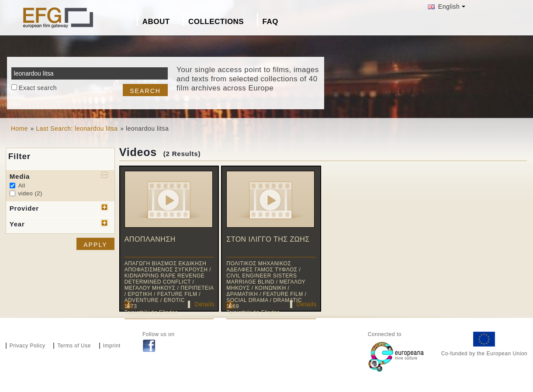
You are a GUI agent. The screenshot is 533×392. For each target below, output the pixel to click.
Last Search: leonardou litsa (77, 128)
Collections (216, 22)
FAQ (270, 22)
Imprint (112, 346)
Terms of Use (74, 346)
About (156, 22)
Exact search (38, 88)
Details (204, 304)
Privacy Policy (28, 346)
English (444, 7)
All (22, 186)
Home (19, 128)
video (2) (30, 193)
